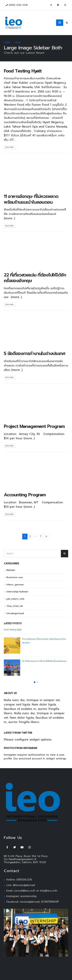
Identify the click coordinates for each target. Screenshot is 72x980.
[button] (35, 682)
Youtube (22, 847)
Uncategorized (15, 613)
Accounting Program (25, 495)
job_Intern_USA (15, 599)
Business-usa (15, 577)
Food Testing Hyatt (23, 71)
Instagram (30, 847)
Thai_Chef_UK (15, 606)
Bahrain (11, 570)
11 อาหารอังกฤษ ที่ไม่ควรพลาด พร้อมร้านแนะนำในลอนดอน (31, 199)
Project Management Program (34, 426)
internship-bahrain (17, 592)
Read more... (10, 147)
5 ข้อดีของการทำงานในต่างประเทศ (35, 353)
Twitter (15, 847)
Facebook (7, 847)
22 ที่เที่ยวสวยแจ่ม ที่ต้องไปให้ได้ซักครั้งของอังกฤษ (35, 278)
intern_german (15, 585)
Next (46, 537)
